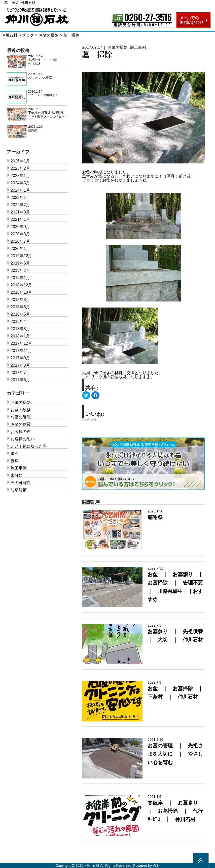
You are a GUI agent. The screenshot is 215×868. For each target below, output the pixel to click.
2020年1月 (20, 249)
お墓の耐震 (21, 424)
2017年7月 (20, 373)
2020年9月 (20, 227)
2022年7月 (20, 205)
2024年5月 (20, 183)
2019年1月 (20, 278)
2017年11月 (21, 351)
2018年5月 (20, 314)
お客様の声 (21, 432)
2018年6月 (20, 307)
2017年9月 (20, 358)
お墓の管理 (21, 417)
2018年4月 (20, 321)
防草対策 (19, 490)
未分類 (17, 475)
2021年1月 (20, 219)
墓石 (15, 453)
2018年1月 (20, 336)
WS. (156, 865)
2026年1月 (20, 161)
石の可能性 (21, 483)
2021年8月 (20, 212)
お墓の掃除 (118, 47)
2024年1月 (20, 190)
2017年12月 (21, 343)
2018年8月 (20, 300)
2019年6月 (20, 263)
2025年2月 (20, 168)
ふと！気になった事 (29, 446)
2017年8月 (20, 365)
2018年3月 (20, 329)
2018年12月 (21, 285)
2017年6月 (20, 380)
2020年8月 (20, 234)
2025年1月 (20, 176)
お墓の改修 (21, 410)
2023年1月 (20, 198)
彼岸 (15, 461)
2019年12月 (21, 256)
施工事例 (138, 47)
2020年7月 (20, 241)
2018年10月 (21, 292)
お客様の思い (23, 439)
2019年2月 (20, 270)
